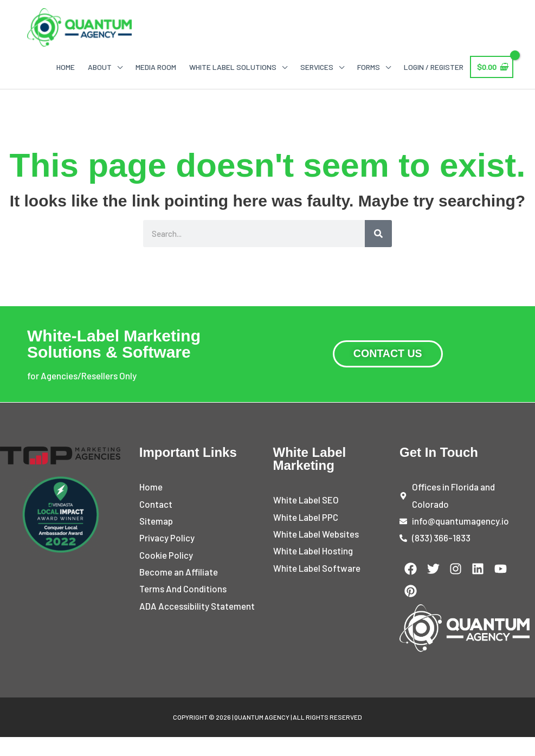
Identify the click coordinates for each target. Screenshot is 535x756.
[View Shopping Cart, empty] (492, 68)
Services (317, 68)
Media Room (156, 68)
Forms (369, 68)
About (100, 68)
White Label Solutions (233, 68)
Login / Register (434, 68)
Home (66, 68)
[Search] (378, 235)
